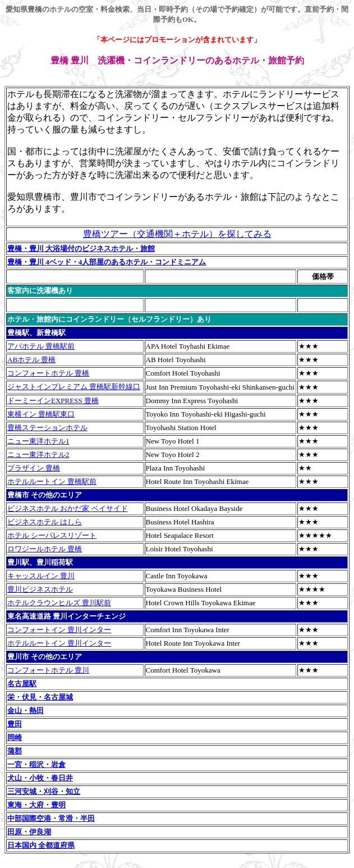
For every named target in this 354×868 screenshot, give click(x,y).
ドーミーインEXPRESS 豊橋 (53, 401)
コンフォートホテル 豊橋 (48, 373)
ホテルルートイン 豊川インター (59, 643)
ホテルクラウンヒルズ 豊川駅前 (59, 603)
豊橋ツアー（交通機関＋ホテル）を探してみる (177, 234)
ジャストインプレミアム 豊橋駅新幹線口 (74, 387)
